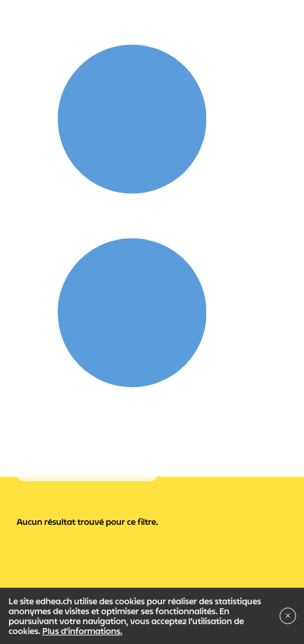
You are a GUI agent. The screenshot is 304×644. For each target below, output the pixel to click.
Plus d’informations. (82, 631)
